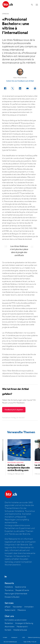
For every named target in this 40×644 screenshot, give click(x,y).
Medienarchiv (22, 627)
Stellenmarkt (10, 610)
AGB (23, 637)
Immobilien (29, 607)
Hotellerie (9, 587)
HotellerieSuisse (20, 630)
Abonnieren (10, 627)
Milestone (22, 610)
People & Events (22, 590)
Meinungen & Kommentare (16, 594)
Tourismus (9, 590)
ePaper (8, 607)
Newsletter (17, 607)
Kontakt (8, 630)
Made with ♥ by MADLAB (30, 642)
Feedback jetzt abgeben (14, 410)
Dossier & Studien (12, 597)
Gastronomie (21, 587)
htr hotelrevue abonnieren (16, 620)
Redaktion (9, 623)
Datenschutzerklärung (34, 637)
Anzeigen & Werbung (24, 623)
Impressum (14, 637)
